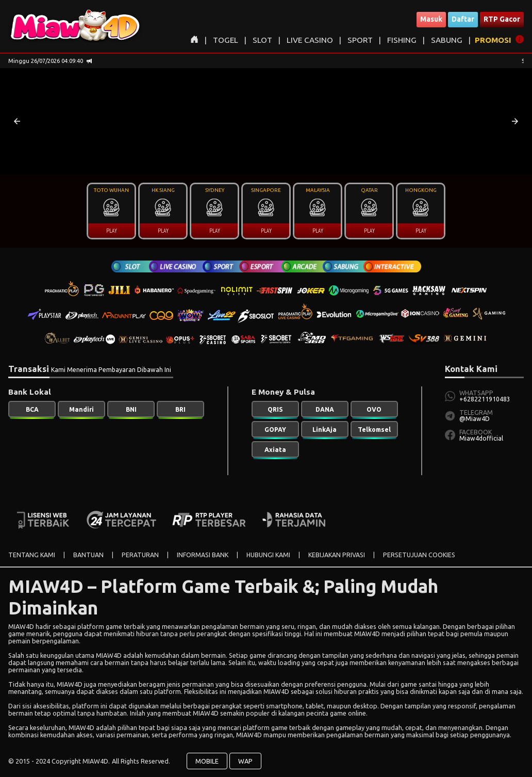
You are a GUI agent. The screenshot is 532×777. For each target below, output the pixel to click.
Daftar (463, 19)
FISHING (402, 40)
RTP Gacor (502, 19)
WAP (245, 761)
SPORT (360, 40)
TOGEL (226, 40)
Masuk (431, 19)
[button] (17, 121)
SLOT (262, 40)
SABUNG (447, 40)
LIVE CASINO (310, 40)
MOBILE (207, 761)
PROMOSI (493, 40)
